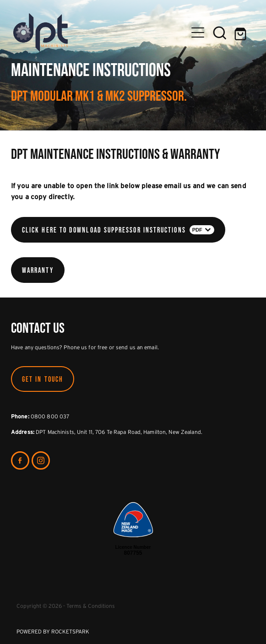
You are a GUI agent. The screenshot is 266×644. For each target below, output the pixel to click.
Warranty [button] (38, 270)
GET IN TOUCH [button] (43, 379)
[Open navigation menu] (198, 32)
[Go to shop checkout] (242, 32)
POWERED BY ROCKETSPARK (53, 631)
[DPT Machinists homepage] (100, 32)
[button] (220, 32)
